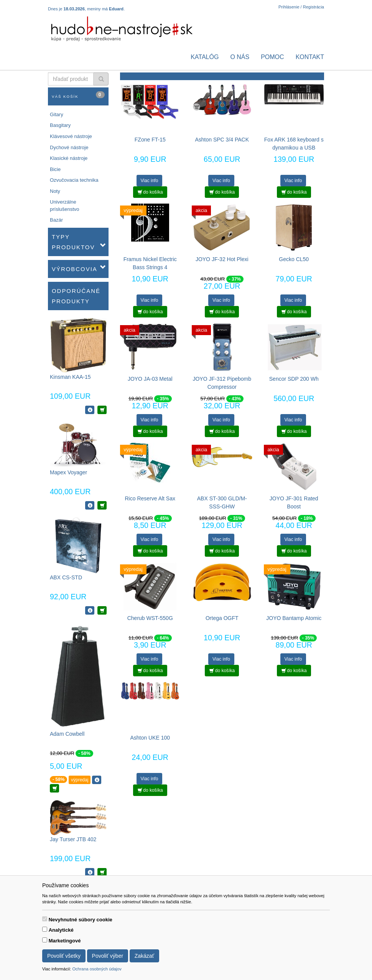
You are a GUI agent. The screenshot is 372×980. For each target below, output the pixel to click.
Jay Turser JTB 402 (73, 839)
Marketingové (65, 941)
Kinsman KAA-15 (70, 377)
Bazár (56, 220)
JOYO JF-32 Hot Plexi (222, 259)
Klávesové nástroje (71, 136)
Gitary (57, 114)
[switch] (45, 919)
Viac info (150, 181)
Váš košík (78, 95)
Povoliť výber (108, 956)
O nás (240, 57)
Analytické (61, 930)
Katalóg (205, 57)
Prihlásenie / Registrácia (301, 7)
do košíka (150, 192)
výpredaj (80, 780)
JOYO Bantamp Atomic (294, 618)
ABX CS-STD (66, 577)
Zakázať (144, 956)
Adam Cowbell (67, 734)
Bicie (55, 169)
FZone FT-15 (150, 140)
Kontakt (310, 57)
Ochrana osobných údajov (97, 969)
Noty (55, 191)
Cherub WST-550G (150, 618)
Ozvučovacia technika (74, 180)
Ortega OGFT (222, 618)
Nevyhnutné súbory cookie (81, 920)
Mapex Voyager (68, 472)
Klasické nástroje (69, 158)
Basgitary (60, 125)
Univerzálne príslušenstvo (65, 206)
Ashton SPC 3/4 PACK (222, 140)
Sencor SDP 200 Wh (294, 379)
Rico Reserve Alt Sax (150, 498)
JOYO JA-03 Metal (150, 379)
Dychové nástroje (69, 147)
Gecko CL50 (294, 259)
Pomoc (272, 57)
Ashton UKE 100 (150, 738)
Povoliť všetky (64, 956)
